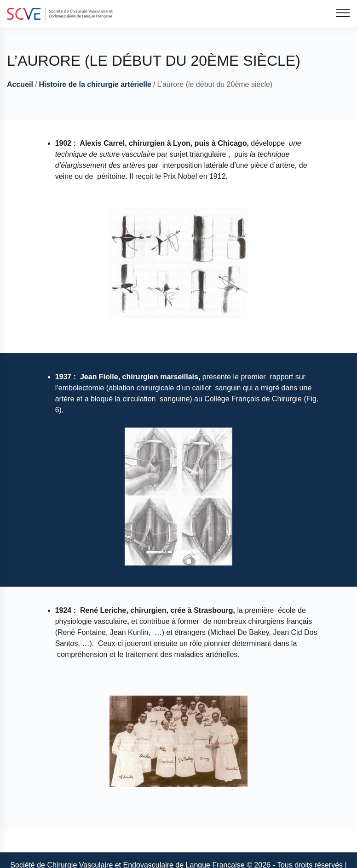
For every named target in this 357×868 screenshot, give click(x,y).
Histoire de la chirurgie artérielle (95, 84)
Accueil (20, 84)
